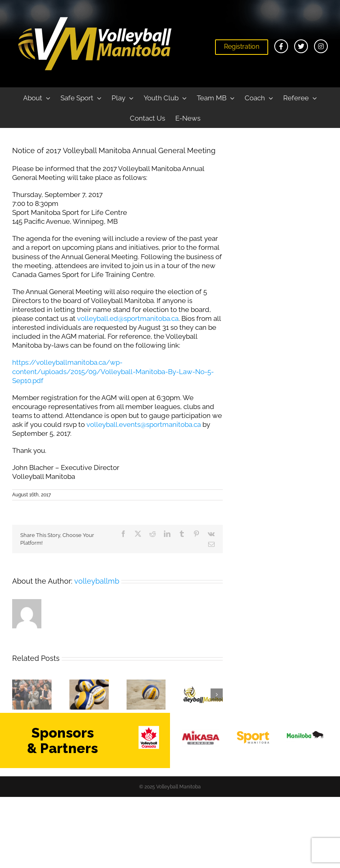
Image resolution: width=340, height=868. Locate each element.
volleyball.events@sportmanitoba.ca (144, 424)
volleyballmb (97, 581)
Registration (242, 47)
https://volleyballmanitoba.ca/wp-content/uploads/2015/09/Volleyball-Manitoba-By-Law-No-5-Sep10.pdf (113, 371)
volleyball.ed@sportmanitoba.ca (128, 318)
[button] (18, 695)
